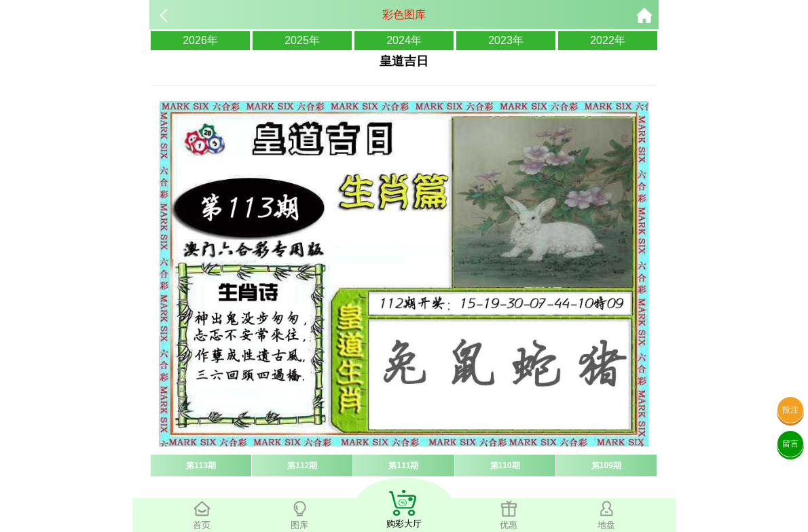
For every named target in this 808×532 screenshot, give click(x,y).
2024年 (404, 40)
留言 (790, 444)
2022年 (608, 40)
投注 (790, 410)
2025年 (302, 40)
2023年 (506, 40)
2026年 (200, 40)
